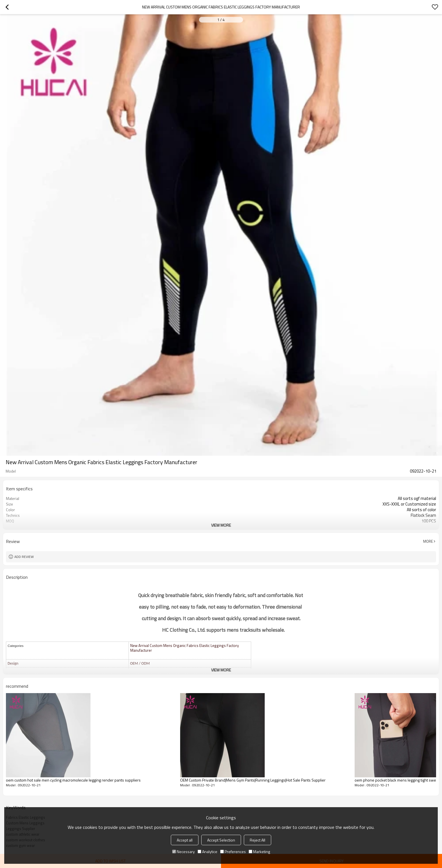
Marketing (259, 852)
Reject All (258, 840)
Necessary (184, 852)
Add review (24, 557)
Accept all (185, 840)
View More (221, 525)
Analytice (207, 852)
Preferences (233, 852)
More (428, 541)
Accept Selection (221, 840)
